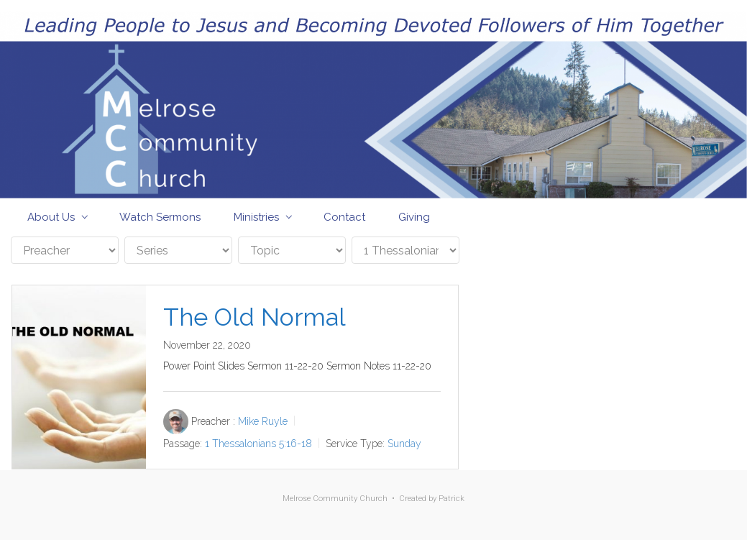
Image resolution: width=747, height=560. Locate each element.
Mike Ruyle (263, 421)
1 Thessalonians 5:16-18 (258, 444)
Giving (414, 217)
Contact (344, 217)
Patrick (452, 499)
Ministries (256, 217)
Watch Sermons (160, 217)
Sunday (404, 444)
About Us (51, 217)
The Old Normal (255, 317)
